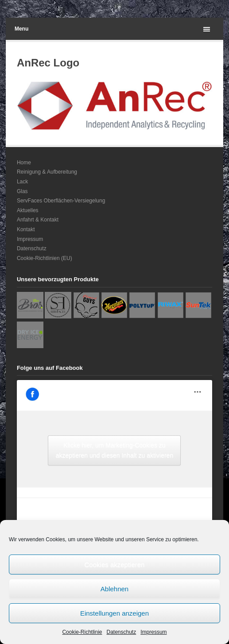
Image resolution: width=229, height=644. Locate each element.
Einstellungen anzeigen (114, 613)
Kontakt (26, 229)
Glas (22, 191)
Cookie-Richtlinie (82, 632)
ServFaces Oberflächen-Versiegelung (61, 201)
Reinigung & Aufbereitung (47, 172)
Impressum (153, 632)
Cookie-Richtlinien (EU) (45, 258)
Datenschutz (122, 632)
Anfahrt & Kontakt (38, 220)
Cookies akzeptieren (115, 564)
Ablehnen (114, 589)
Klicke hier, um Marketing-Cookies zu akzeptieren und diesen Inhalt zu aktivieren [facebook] (114, 450)
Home (24, 163)
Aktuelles (28, 210)
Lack (22, 182)
